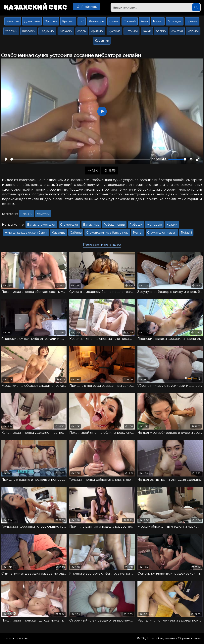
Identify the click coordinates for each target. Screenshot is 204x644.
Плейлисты (87, 7)
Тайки (147, 31)
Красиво (68, 21)
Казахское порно (16, 638)
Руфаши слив (114, 225)
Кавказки (66, 31)
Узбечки (11, 31)
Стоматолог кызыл (162, 232)
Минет (158, 21)
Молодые (175, 21)
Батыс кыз (91, 225)
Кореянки (102, 41)
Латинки (131, 31)
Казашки (13, 21)
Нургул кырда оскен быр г (26, 232)
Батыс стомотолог (41, 225)
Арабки (161, 31)
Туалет (138, 232)
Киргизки (29, 31)
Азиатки (177, 31)
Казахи (172, 225)
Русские (114, 31)
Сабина (76, 232)
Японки (193, 31)
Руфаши (136, 225)
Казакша (59, 232)
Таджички (47, 31)
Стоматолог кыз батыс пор (107, 232)
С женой (130, 21)
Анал (144, 21)
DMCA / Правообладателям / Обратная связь (168, 638)
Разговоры (97, 21)
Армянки (97, 31)
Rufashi (186, 232)
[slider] (80, 159)
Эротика (51, 21)
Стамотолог (69, 225)
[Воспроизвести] (6, 159)
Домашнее (32, 21)
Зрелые (192, 21)
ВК (82, 21)
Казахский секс (35, 7)
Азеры (82, 31)
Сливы (114, 21)
